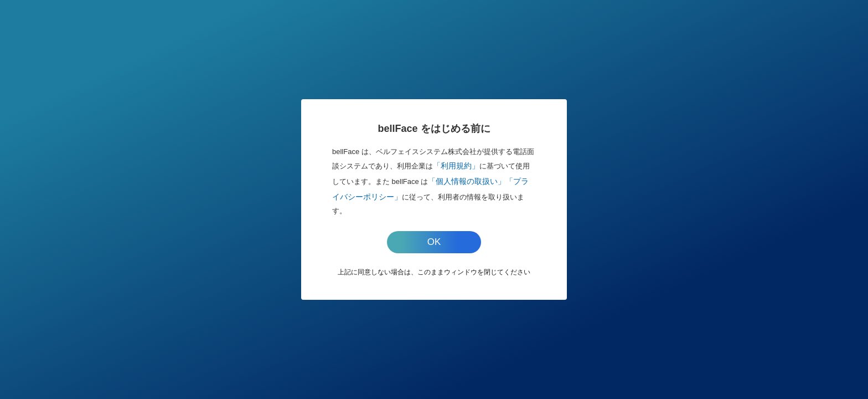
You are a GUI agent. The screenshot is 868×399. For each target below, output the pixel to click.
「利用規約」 (456, 166)
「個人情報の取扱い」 (467, 181)
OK (434, 242)
